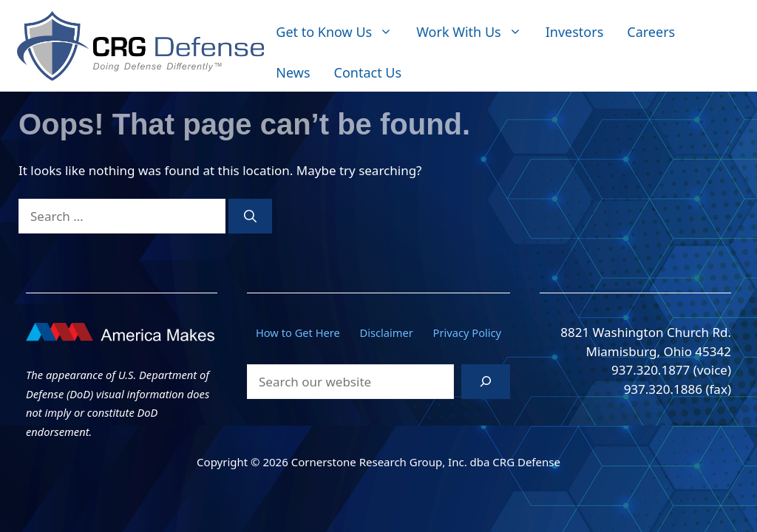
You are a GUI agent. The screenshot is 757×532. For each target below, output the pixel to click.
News (293, 72)
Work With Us (475, 32)
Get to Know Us (340, 32)
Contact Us (368, 72)
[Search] (250, 216)
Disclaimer (387, 332)
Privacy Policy (468, 332)
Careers (651, 32)
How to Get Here (298, 332)
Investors (575, 32)
